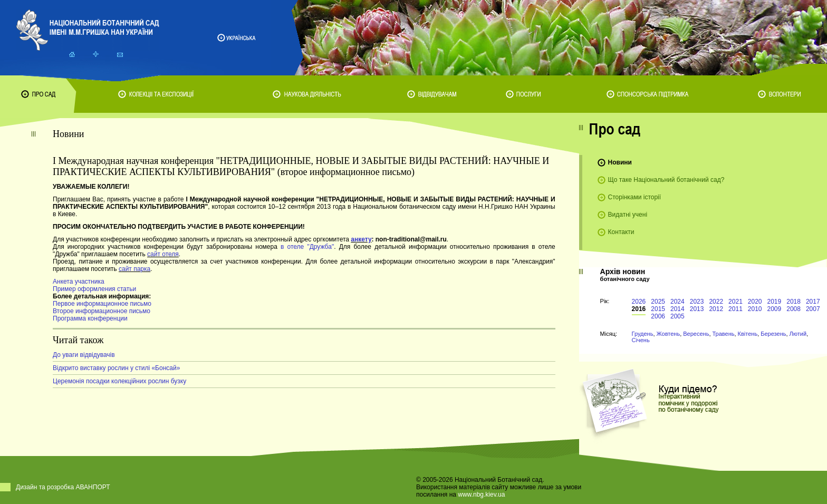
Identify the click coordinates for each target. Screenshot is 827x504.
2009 (775, 309)
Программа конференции (90, 318)
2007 (813, 309)
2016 (639, 309)
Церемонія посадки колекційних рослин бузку (119, 381)
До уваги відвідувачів (84, 355)
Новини (620, 162)
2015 (658, 309)
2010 (755, 309)
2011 (735, 309)
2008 (794, 309)
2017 (813, 302)
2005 (677, 316)
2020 (755, 302)
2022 (716, 302)
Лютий (798, 334)
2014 (677, 309)
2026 (639, 302)
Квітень (748, 334)
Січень (641, 340)
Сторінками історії (635, 197)
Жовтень (669, 334)
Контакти (621, 232)
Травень (724, 334)
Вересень (696, 334)
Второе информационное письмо (102, 311)
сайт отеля (163, 254)
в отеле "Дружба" (307, 247)
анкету (361, 239)
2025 (658, 302)
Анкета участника (79, 282)
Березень (773, 334)
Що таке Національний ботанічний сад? (666, 180)
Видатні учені (628, 215)
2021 (735, 302)
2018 (794, 302)
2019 (775, 302)
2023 (697, 302)
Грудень (643, 334)
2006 (658, 316)
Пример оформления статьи (94, 289)
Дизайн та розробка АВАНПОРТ (63, 487)
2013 (697, 309)
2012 (716, 309)
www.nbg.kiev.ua (481, 495)
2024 (677, 302)
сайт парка (134, 269)
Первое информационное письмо (102, 304)
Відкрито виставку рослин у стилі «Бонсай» (116, 368)
